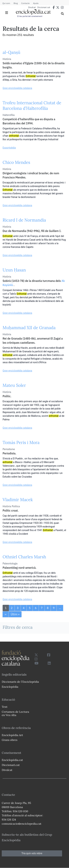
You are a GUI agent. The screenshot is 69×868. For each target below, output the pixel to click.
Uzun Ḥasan (14, 270)
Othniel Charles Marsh (24, 557)
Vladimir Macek (18, 500)
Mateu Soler (14, 385)
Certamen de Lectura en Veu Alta (15, 713)
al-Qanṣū (11, 52)
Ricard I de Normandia (24, 220)
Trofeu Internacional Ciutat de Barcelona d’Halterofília (32, 106)
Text (5, 707)
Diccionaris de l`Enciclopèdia (20, 682)
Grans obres (10, 740)
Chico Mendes (16, 162)
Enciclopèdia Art (12, 735)
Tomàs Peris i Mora (21, 443)
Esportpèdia (9, 148)
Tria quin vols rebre (32, 853)
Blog (16, 3)
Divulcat (32, 7)
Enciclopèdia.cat (12, 760)
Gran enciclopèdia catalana (17, 88)
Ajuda (36, 3)
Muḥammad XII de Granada (29, 328)
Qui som (6, 3)
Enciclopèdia (10, 687)
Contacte (25, 3)
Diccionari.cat (44, 7)
